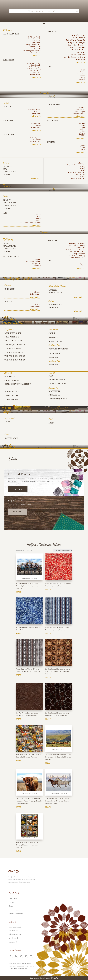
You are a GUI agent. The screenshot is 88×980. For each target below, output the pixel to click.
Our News (13, 899)
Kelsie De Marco (23, 969)
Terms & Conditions (22, 964)
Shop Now (18, 489)
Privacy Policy (12, 964)
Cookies (29, 964)
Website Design (13, 969)
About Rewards (15, 934)
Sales (11, 906)
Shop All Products (16, 914)
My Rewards (14, 938)
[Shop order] (63, 551)
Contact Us (13, 942)
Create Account (15, 927)
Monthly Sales (14, 910)
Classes (12, 902)
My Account (14, 931)
